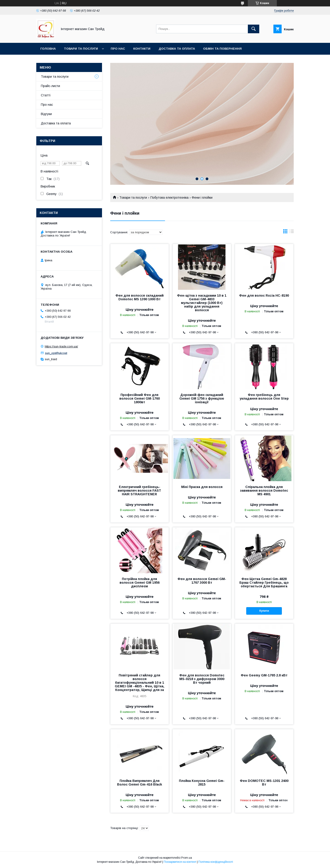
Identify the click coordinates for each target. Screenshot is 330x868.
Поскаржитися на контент (180, 862)
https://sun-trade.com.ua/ (61, 346)
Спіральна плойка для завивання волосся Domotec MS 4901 (264, 490)
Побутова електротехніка (169, 198)
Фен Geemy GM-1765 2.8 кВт (264, 675)
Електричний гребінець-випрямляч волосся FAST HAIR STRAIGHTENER (139, 490)
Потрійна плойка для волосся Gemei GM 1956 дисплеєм (140, 583)
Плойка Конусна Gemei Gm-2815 (202, 783)
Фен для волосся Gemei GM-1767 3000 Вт (202, 581)
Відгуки (46, 114)
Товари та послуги (81, 49)
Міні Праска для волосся (202, 487)
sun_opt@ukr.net (56, 353)
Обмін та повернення (222, 49)
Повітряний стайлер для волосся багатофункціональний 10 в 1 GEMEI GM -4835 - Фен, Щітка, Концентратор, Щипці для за (140, 683)
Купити (264, 611)
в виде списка (292, 232)
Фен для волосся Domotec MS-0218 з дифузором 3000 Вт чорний (202, 679)
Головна (48, 49)
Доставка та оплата (177, 49)
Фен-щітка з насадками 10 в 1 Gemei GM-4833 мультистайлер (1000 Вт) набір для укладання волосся (202, 303)
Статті (46, 95)
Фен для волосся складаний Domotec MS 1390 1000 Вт (140, 297)
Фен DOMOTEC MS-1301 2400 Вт (264, 783)
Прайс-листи (50, 86)
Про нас (118, 49)
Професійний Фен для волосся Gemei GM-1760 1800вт (140, 398)
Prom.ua (187, 858)
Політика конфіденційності (216, 862)
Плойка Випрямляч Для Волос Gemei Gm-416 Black (140, 783)
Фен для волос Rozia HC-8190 (264, 295)
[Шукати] (254, 29)
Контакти (142, 49)
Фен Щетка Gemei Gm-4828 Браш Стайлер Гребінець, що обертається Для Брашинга (264, 583)
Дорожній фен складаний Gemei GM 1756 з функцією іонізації (202, 398)
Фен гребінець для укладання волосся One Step (264, 397)
